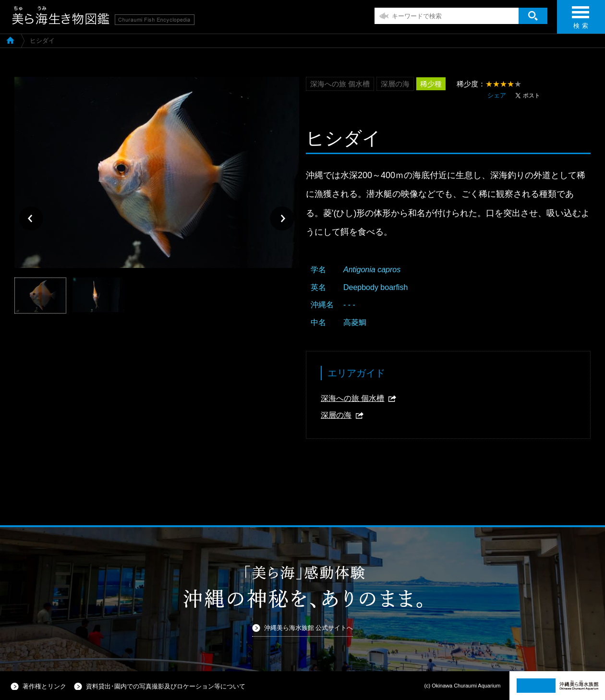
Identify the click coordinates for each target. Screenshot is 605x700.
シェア (497, 95)
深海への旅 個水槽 (352, 398)
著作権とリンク (44, 686)
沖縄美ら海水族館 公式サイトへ (309, 628)
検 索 (581, 20)
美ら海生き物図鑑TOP (10, 40)
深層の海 (336, 415)
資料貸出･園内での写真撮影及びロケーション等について (166, 686)
